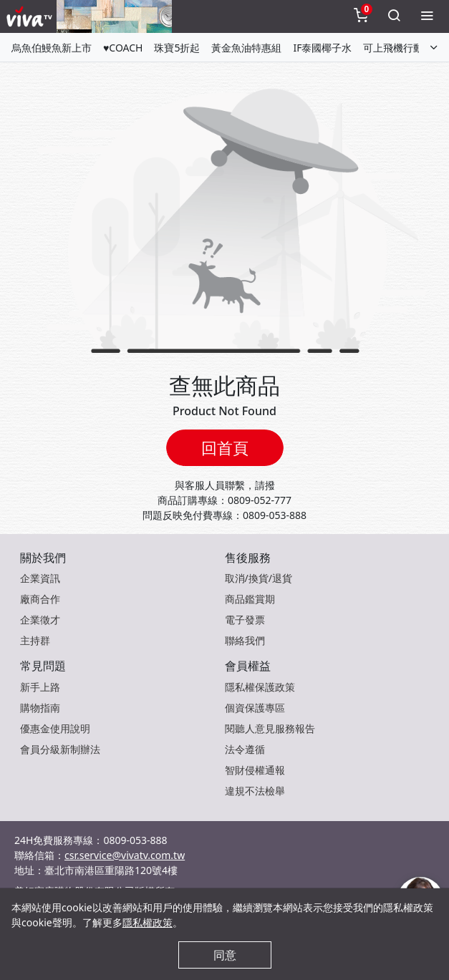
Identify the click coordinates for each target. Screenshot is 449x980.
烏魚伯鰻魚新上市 (52, 48)
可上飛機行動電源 (403, 48)
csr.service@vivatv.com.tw (125, 855)
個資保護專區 (255, 708)
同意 (225, 955)
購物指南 (40, 708)
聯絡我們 (245, 640)
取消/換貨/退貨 (259, 578)
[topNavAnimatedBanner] (114, 16)
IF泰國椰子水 (322, 48)
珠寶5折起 (177, 48)
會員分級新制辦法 (60, 749)
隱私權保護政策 (260, 687)
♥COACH (123, 48)
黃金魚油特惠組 (246, 48)
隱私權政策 (148, 922)
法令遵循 (245, 749)
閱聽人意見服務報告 (270, 728)
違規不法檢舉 (255, 791)
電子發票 (245, 620)
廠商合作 (40, 599)
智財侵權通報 (255, 770)
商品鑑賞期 (250, 599)
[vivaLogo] (31, 16)
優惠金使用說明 (55, 728)
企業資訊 (40, 578)
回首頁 (225, 448)
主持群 (35, 640)
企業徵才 (40, 620)
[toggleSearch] (394, 16)
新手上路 (40, 687)
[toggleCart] (361, 16)
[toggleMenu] (427, 16)
